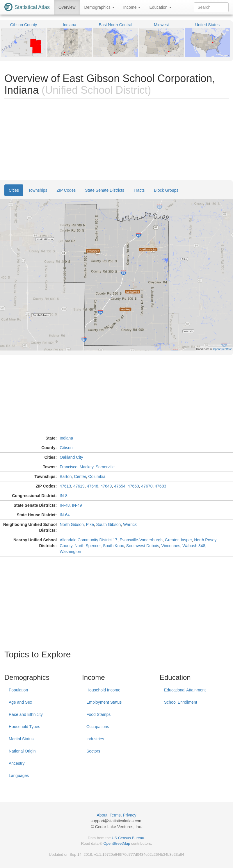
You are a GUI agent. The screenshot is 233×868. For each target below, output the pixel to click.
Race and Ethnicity (26, 714)
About (102, 815)
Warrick (130, 524)
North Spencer (88, 546)
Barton (66, 476)
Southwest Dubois (143, 546)
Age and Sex (20, 702)
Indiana (66, 438)
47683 (160, 486)
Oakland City (71, 457)
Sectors (93, 751)
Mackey (87, 467)
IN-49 (77, 505)
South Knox (113, 546)
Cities (14, 190)
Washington (70, 552)
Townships (38, 190)
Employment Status (104, 702)
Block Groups (166, 190)
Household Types (24, 727)
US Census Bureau (128, 838)
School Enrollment (181, 702)
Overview (67, 7)
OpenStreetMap (117, 843)
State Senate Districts (105, 190)
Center (80, 476)
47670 (147, 486)
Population (18, 690)
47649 (106, 486)
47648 (93, 486)
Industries (95, 739)
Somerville (105, 467)
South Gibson (109, 524)
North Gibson (72, 524)
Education (160, 7)
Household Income (103, 690)
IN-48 (65, 505)
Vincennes (171, 546)
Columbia (97, 476)
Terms (115, 815)
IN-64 (65, 515)
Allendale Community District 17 (88, 540)
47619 (79, 486)
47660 (133, 486)
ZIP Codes (66, 190)
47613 (65, 486)
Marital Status (21, 739)
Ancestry (17, 763)
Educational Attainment (185, 690)
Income (132, 7)
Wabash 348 (194, 546)
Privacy (130, 815)
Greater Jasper (178, 540)
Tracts (139, 190)
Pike (90, 524)
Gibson (66, 448)
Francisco (69, 467)
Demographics (99, 7)
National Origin (22, 751)
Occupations (98, 727)
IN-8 (63, 496)
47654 (120, 486)
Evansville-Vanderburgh (141, 540)
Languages (19, 775)
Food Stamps (98, 714)
